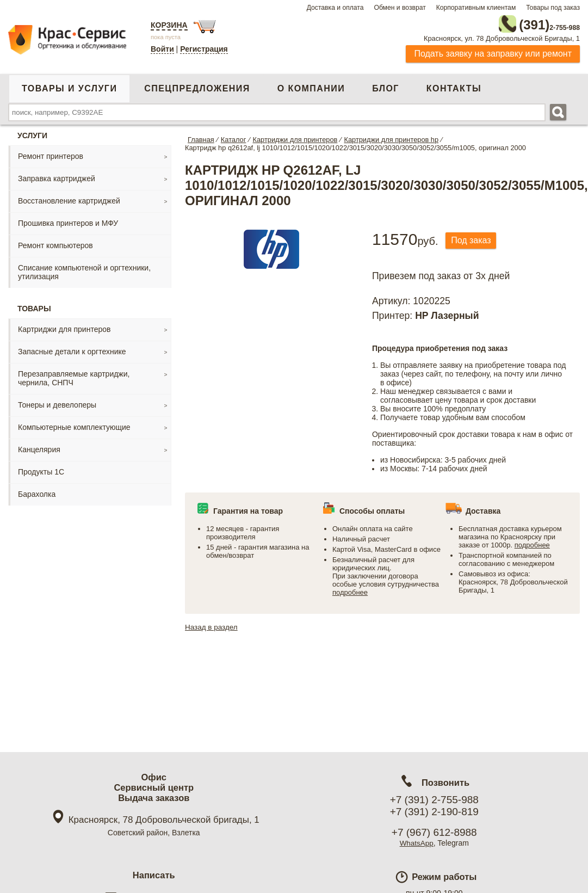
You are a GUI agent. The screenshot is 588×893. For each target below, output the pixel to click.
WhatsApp (416, 843)
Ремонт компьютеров (55, 243)
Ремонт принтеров (51, 154)
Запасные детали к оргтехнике (72, 349)
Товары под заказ (553, 8)
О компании (311, 86)
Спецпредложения (197, 86)
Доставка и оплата (335, 8)
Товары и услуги (69, 86)
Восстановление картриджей (69, 199)
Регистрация (204, 49)
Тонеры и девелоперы (57, 403)
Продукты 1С (41, 470)
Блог (386, 86)
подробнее (350, 590)
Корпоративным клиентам (476, 8)
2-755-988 (525, 23)
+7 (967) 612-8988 (434, 832)
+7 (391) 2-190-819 (434, 812)
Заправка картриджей (57, 176)
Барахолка (37, 492)
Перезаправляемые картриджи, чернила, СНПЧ (74, 376)
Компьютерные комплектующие (74, 425)
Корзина (169, 25)
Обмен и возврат (400, 8)
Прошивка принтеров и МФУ (68, 221)
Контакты (454, 86)
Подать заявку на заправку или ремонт (493, 51)
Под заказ (474, 239)
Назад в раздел (212, 625)
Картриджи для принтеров (64, 327)
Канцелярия (39, 447)
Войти (162, 49)
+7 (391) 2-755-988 (434, 800)
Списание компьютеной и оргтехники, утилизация (84, 270)
